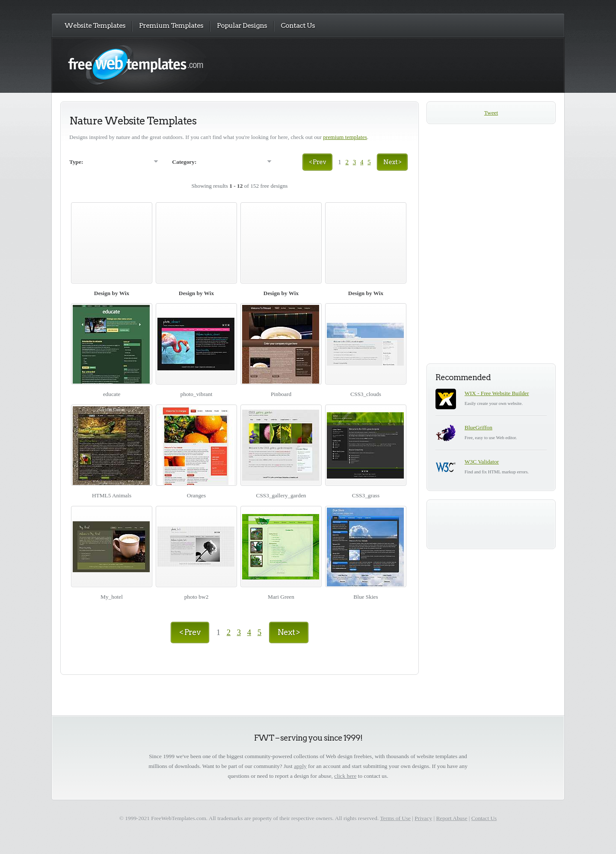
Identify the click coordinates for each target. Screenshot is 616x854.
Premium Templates (171, 25)
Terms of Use (395, 818)
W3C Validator (482, 462)
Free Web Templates (144, 65)
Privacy (423, 818)
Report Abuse (452, 818)
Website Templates (95, 25)
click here (345, 776)
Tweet (491, 113)
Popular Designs (242, 25)
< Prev (317, 162)
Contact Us (298, 25)
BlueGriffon (478, 427)
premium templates (345, 137)
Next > (392, 162)
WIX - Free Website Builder (497, 393)
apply (300, 766)
